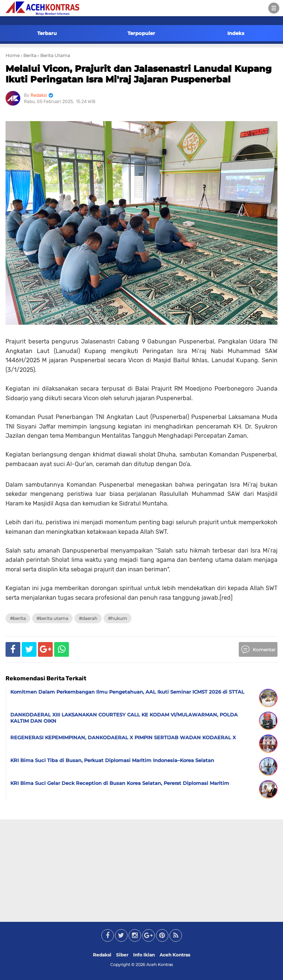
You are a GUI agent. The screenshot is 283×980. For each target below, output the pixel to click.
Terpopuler (141, 33)
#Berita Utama (52, 618)
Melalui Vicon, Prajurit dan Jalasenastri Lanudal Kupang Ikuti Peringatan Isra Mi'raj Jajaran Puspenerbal (139, 74)
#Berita (18, 618)
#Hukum (118, 618)
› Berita (29, 55)
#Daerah (88, 618)
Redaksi (102, 955)
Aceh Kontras (175, 955)
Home (13, 55)
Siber (122, 955)
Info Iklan (144, 955)
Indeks (236, 33)
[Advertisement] (141, 869)
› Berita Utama (54, 55)
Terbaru (47, 33)
